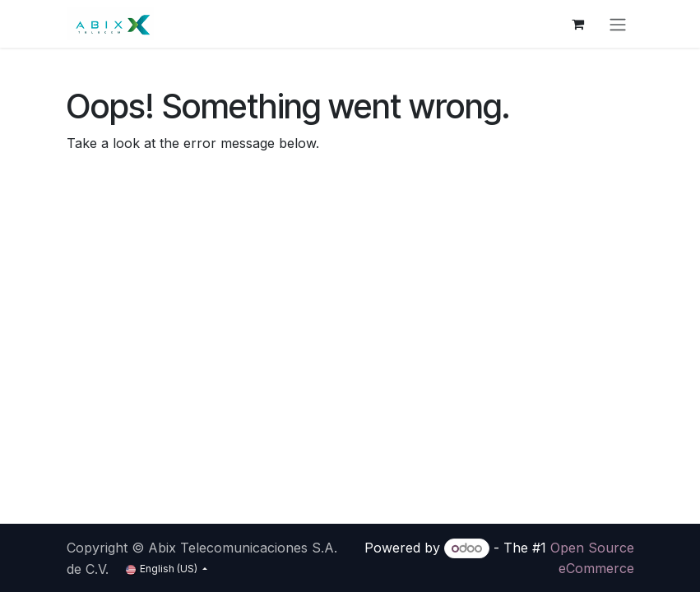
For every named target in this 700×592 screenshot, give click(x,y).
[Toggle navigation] (618, 24)
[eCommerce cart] (578, 24)
